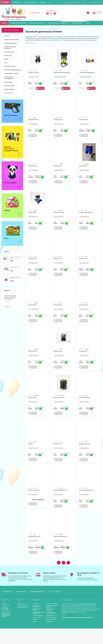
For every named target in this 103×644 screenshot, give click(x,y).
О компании (16, 2)
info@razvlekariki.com (37, 591)
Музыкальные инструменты (51, 613)
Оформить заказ (23, 608)
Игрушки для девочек (37, 609)
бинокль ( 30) (83, 259)
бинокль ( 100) (32, 259)
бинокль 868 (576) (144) (86, 490)
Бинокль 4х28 (83, 120)
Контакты (43, 2)
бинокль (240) (58, 351)
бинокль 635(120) (33, 120)
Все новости (9, 307)
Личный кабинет (23, 606)
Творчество (37, 617)
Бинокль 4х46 (32, 166)
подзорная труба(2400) (87, 72)
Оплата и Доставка (30, 2)
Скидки (6, 2)
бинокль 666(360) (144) (61, 490)
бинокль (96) (32, 397)
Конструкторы (38, 615)
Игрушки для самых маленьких (39, 613)
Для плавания (50, 615)
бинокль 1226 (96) (59, 212)
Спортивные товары (50, 609)
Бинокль (31, 444)
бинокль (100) (58, 166)
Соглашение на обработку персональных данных (6, 615)
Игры (34, 621)
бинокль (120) (83, 166)
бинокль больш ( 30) (34, 536)
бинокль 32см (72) (59, 397)
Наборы (35, 619)
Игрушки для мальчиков (37, 606)
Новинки (35, 604)
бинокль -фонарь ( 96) (86, 212)
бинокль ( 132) (58, 259)
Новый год (49, 621)
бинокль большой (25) (60, 536)
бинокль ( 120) (58, 120)
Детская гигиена (52, 604)
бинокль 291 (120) (33, 72)
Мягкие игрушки (51, 619)
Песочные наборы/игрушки (52, 606)
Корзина (20, 604)
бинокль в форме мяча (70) (62, 72)
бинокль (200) (32, 351)
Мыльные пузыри (52, 617)
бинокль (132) (83, 305)
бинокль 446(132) (84, 397)
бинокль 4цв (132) (85, 444)
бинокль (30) (83, 351)
